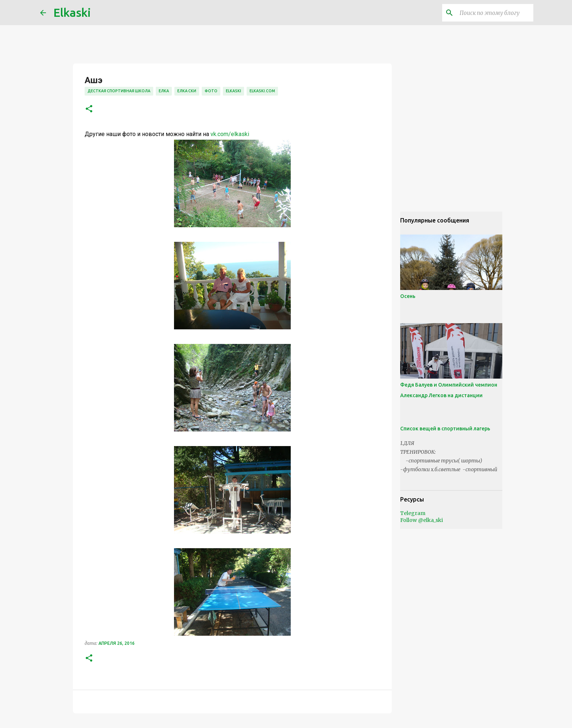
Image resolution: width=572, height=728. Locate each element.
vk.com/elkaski (230, 134)
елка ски (187, 91)
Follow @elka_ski (422, 520)
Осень (408, 296)
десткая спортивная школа (119, 91)
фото (211, 91)
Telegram (413, 513)
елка (164, 91)
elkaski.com (262, 91)
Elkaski (72, 12)
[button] (89, 109)
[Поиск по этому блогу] (495, 13)
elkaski (233, 91)
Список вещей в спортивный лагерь (445, 429)
